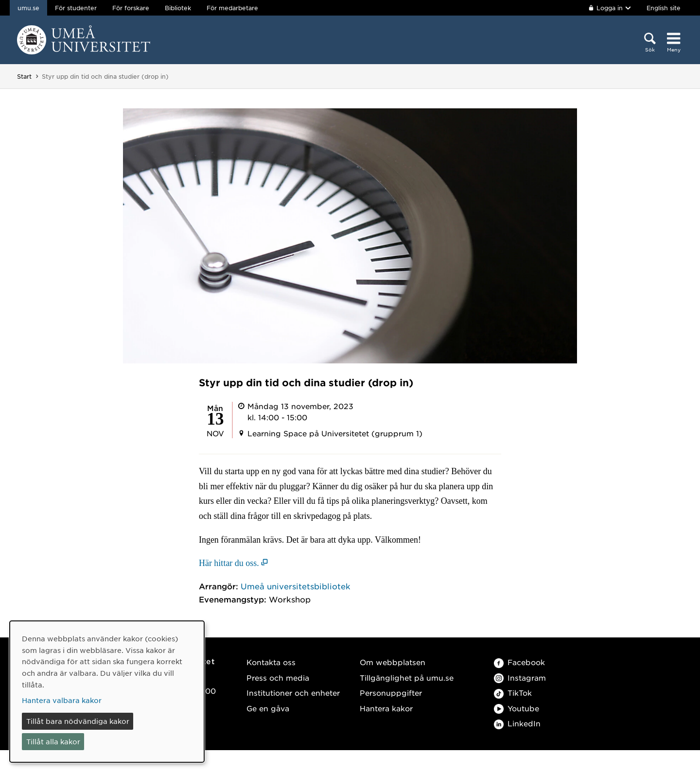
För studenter (76, 8)
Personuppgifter (391, 693)
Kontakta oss (271, 662)
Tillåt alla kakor (53, 741)
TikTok (513, 693)
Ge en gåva (268, 708)
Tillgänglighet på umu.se (407, 678)
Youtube (516, 708)
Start (24, 76)
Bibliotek (178, 8)
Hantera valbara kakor (62, 700)
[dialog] (107, 692)
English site (664, 8)
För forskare (131, 8)
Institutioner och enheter (293, 693)
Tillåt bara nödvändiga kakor (78, 721)
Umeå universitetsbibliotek (296, 586)
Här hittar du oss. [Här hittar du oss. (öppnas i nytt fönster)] (229, 563)
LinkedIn (517, 723)
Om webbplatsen (393, 662)
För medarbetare (232, 8)
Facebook (519, 662)
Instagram (520, 678)
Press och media (278, 678)
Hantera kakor (386, 708)
